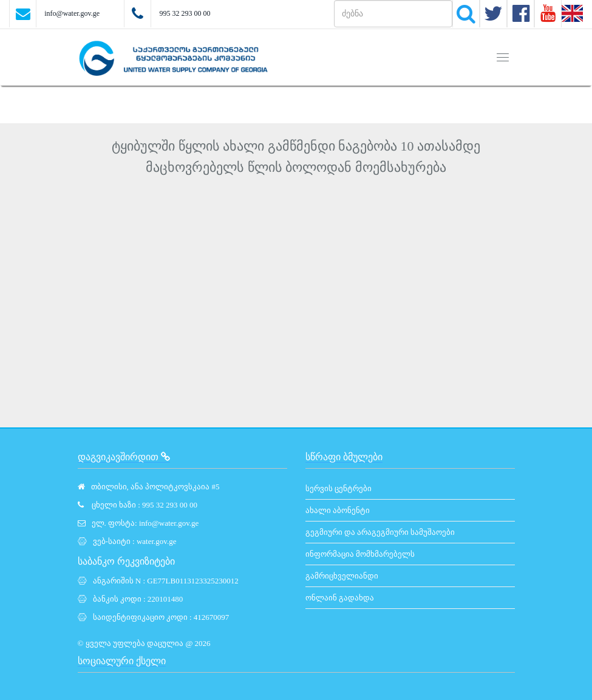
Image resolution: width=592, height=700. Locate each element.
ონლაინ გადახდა (340, 598)
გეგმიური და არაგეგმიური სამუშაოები (380, 532)
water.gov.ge (157, 541)
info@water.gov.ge (72, 13)
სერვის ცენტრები (339, 488)
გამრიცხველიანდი (342, 576)
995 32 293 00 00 (185, 13)
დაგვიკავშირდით (124, 457)
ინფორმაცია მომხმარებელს (360, 554)
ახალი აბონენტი (338, 510)
